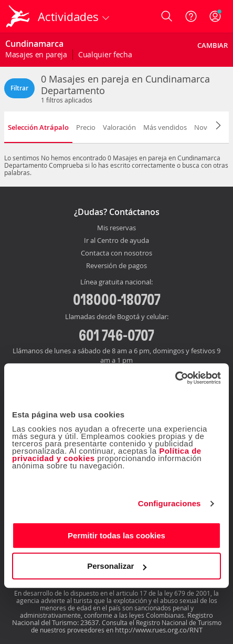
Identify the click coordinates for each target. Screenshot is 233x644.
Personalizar (117, 566)
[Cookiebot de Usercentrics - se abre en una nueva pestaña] (175, 378)
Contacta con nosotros (116, 253)
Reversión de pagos (116, 266)
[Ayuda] (191, 16)
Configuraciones (170, 503)
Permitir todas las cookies (116, 535)
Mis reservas (116, 228)
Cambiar (213, 45)
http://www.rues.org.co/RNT (159, 630)
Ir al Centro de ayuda (116, 241)
